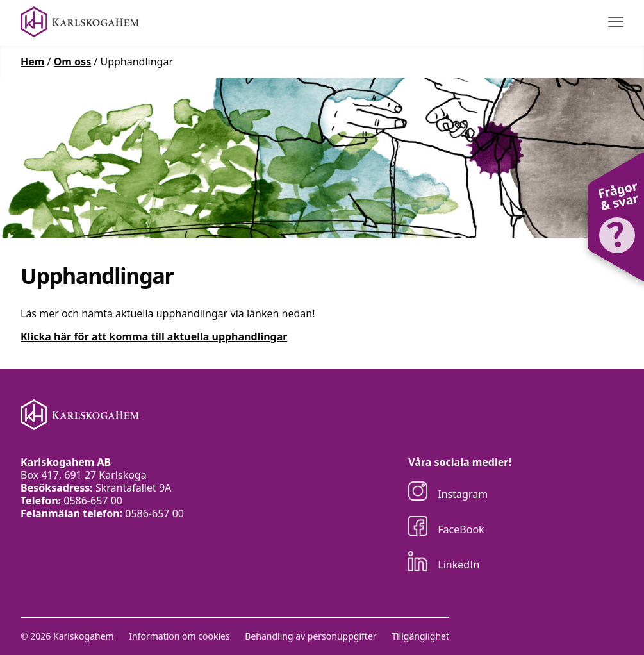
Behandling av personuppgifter (310, 636)
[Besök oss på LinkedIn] (460, 562)
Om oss (72, 62)
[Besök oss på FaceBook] (460, 527)
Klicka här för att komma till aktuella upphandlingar (154, 336)
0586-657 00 (93, 501)
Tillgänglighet (420, 636)
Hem (32, 62)
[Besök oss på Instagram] (460, 492)
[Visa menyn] (616, 22)
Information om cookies (179, 636)
